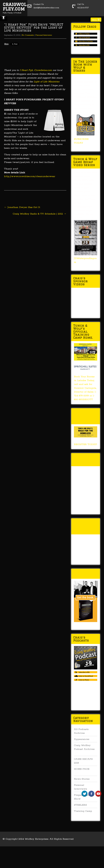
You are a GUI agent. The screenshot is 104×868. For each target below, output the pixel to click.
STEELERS (80, 805)
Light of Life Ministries (47, 82)
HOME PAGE (82, 769)
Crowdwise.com (43, 70)
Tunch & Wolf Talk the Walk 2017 (85, 460)
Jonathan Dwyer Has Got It (22, 207)
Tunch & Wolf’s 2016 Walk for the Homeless (85, 526)
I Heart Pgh (26, 70)
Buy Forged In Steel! (85, 574)
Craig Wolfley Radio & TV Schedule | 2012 (40, 214)
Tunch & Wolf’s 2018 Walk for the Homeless (85, 416)
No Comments (28, 35)
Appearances (82, 739)
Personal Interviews (44, 35)
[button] (4, 17)
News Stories (82, 779)
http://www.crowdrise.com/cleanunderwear (30, 176)
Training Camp (83, 811)
